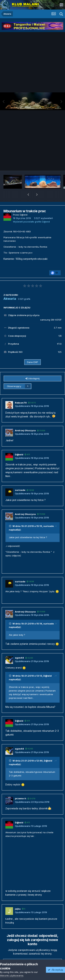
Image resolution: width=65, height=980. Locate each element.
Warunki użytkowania (12, 975)
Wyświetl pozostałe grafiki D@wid (31, 213)
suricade (49, 517)
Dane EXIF (32, 353)
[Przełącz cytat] (10, 517)
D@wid (47, 667)
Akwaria (10, 290)
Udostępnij (32, 369)
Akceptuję (55, 970)
